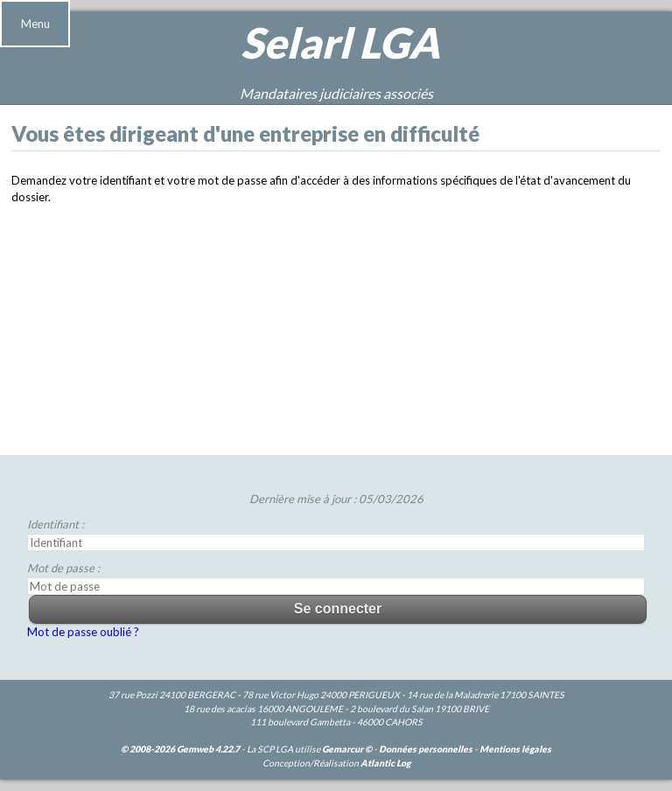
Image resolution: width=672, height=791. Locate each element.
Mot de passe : (63, 568)
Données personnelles (426, 749)
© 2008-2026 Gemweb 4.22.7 (180, 749)
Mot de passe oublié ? (83, 632)
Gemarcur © (347, 749)
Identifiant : (56, 524)
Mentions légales (515, 749)
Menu (35, 24)
